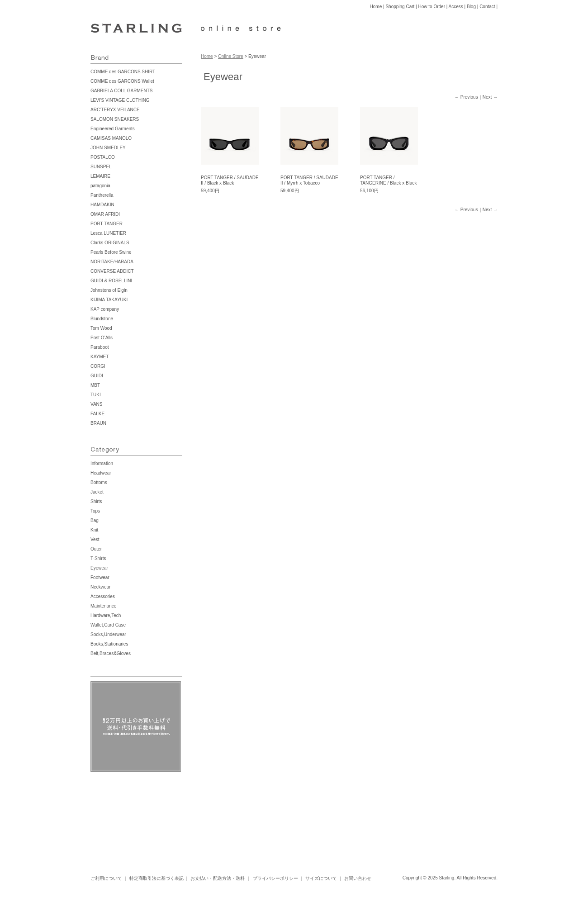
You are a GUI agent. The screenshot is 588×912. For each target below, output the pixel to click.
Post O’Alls (102, 338)
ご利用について (106, 878)
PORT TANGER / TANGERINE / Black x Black (388, 180)
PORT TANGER (107, 224)
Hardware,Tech (106, 615)
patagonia (100, 186)
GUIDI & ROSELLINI (111, 281)
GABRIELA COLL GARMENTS (121, 91)
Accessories (103, 596)
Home (376, 7)
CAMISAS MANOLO (111, 138)
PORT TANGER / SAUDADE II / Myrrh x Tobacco (309, 180)
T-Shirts (98, 558)
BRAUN (98, 423)
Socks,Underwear (108, 634)
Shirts (96, 501)
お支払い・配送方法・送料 (218, 878)
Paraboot (100, 347)
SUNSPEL (101, 167)
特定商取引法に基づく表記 (156, 878)
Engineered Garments (113, 129)
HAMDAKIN (102, 205)
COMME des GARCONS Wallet (122, 81)
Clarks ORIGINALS (110, 243)
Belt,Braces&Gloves (111, 653)
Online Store (231, 56)
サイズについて (321, 878)
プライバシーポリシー (275, 878)
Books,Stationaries (109, 644)
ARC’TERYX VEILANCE (115, 110)
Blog (471, 7)
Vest (95, 539)
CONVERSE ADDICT (112, 271)
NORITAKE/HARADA (112, 262)
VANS (97, 404)
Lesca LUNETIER (108, 233)
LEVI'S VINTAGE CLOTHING (120, 100)
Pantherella (102, 195)
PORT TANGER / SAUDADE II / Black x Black (230, 180)
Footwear (100, 577)
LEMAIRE (100, 176)
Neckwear (100, 587)
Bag (95, 520)
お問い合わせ (358, 878)
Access (456, 7)
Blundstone (102, 319)
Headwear (101, 473)
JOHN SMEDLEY (108, 148)
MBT (95, 385)
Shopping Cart (400, 7)
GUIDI (97, 376)
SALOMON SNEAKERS (115, 119)
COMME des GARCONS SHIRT (123, 72)
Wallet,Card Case (108, 625)
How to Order (432, 7)
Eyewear (99, 568)
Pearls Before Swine (111, 252)
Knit (94, 530)
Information (102, 463)
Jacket (97, 492)
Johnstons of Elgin (109, 290)
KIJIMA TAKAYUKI (109, 300)
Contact (487, 7)
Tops (95, 511)
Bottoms (99, 482)
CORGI (98, 366)
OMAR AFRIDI (105, 214)
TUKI (96, 395)
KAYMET (100, 357)
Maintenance (103, 606)
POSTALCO (103, 157)
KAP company (105, 309)
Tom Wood (101, 328)
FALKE (97, 414)
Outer (96, 549)
